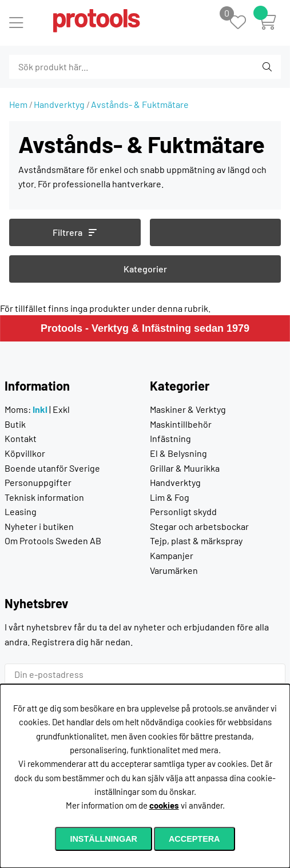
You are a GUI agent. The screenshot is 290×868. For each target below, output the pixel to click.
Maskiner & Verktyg (188, 409)
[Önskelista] (244, 23)
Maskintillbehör (181, 424)
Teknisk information (44, 497)
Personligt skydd (183, 511)
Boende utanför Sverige (52, 468)
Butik (15, 424)
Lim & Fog (170, 497)
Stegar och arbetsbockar (199, 526)
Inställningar (104, 839)
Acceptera (194, 839)
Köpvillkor (25, 453)
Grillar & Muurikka (185, 468)
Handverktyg (59, 104)
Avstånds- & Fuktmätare (140, 104)
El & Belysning (178, 453)
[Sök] (71, 67)
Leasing (21, 511)
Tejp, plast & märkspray (196, 541)
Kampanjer (172, 555)
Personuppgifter (38, 482)
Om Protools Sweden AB (53, 541)
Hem (18, 104)
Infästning (170, 438)
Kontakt (21, 438)
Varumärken (174, 570)
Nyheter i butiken (39, 526)
